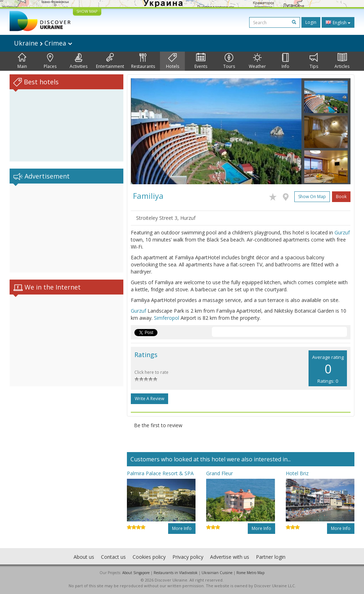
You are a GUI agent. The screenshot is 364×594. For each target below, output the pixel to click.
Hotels (173, 61)
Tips (314, 61)
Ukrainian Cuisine (217, 573)
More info (182, 528)
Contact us (113, 557)
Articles (342, 61)
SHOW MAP (87, 11)
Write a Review (149, 399)
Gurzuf (342, 232)
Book (341, 197)
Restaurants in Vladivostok (176, 573)
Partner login (271, 557)
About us (84, 557)
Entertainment (110, 61)
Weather (257, 61)
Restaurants (143, 61)
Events (201, 61)
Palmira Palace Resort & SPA (160, 473)
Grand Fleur (220, 473)
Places (50, 61)
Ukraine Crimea (43, 43)
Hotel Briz (297, 473)
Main (22, 61)
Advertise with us (230, 557)
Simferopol (167, 318)
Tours (229, 61)
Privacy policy (188, 557)
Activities (79, 61)
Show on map (312, 197)
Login (311, 22)
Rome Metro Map (250, 573)
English (338, 22)
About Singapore (136, 573)
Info (285, 61)
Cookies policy (149, 557)
